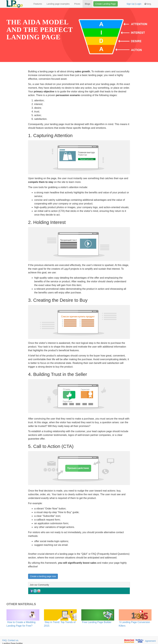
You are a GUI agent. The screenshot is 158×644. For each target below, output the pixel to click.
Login (139, 4)
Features (38, 4)
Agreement (150, 641)
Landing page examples (58, 4)
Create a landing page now (43, 576)
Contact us (13, 640)
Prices (77, 4)
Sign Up (130, 4)
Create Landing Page (106, 4)
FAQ (4, 640)
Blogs (88, 4)
